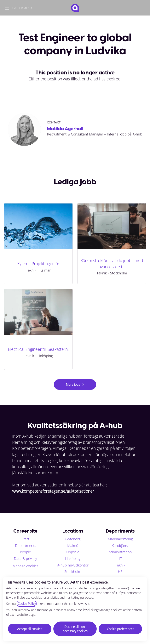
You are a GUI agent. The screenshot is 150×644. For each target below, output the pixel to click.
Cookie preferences (120, 629)
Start (25, 539)
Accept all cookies (30, 629)
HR (120, 572)
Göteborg (73, 539)
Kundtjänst (120, 546)
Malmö (73, 546)
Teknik (120, 565)
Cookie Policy (27, 604)
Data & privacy (25, 559)
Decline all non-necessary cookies (75, 629)
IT (120, 559)
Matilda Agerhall (65, 129)
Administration (120, 552)
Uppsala (73, 552)
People (25, 552)
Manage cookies (25, 566)
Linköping (73, 559)
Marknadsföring (120, 539)
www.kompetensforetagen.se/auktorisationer (53, 491)
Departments (26, 546)
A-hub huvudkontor (73, 565)
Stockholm (73, 572)
